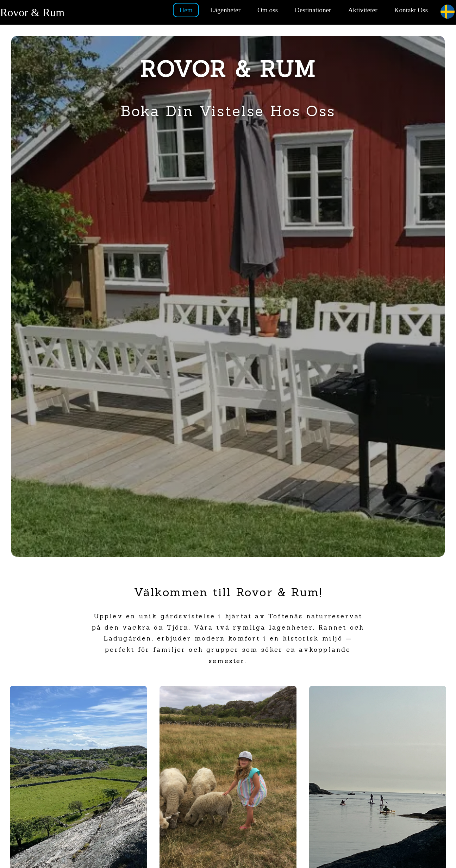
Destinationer (313, 10)
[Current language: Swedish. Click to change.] (448, 12)
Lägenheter (225, 10)
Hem (186, 10)
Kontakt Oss (411, 10)
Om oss (268, 10)
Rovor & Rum (32, 12)
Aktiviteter (363, 10)
